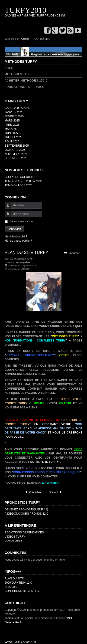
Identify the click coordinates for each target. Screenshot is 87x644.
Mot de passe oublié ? (18, 241)
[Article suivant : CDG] (56, 492)
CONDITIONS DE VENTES (22, 591)
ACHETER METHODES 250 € (26, 81)
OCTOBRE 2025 (15, 150)
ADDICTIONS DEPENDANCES (24, 532)
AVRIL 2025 (12, 125)
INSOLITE (11, 587)
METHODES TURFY (65, 336)
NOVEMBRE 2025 (16, 154)
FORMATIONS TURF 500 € (24, 87)
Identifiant (6, 208)
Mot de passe (6, 216)
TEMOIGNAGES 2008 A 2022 (23, 181)
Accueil (25, 39)
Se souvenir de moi (21, 221)
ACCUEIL (11, 68)
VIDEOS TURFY (15, 537)
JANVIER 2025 (14, 112)
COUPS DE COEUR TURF (21, 177)
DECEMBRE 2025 (16, 158)
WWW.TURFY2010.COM (20, 642)
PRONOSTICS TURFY (40, 355)
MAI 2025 (11, 129)
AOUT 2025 (12, 141)
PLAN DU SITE (14, 578)
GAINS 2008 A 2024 (17, 108)
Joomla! (10, 618)
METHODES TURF (18, 74)
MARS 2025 (12, 121)
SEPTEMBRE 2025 (17, 146)
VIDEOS (64, 355)
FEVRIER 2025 (14, 116)
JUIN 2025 (11, 133)
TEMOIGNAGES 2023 (18, 185)
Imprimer (72, 253)
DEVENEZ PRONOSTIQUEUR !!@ (26, 509)
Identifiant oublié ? (16, 237)
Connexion (14, 229)
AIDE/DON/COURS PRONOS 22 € (26, 514)
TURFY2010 (25, 10)
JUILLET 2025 (14, 137)
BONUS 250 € (13, 541)
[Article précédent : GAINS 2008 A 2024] (33, 492)
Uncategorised (23, 262)
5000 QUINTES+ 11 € (18, 583)
